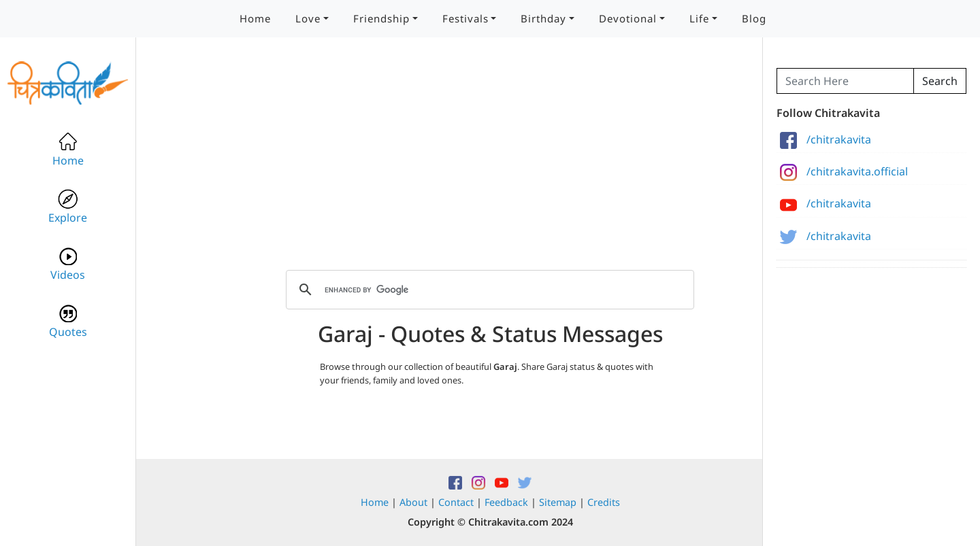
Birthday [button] (543, 18)
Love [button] (308, 18)
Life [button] (699, 18)
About (413, 502)
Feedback (506, 502)
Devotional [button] (628, 18)
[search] (488, 290)
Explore (68, 207)
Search (940, 81)
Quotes (68, 321)
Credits (604, 502)
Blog (754, 18)
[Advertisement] (490, 163)
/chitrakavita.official (844, 171)
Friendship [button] (381, 18)
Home (255, 18)
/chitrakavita (826, 139)
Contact (456, 502)
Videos (68, 264)
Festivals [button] (465, 18)
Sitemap (558, 502)
